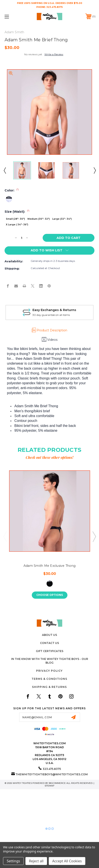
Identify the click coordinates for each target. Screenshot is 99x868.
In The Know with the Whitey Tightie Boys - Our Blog (50, 661)
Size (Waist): (17, 212)
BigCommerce (57, 783)
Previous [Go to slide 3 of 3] (5, 170)
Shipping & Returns (49, 687)
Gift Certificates (50, 651)
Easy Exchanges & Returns (54, 310)
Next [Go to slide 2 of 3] (94, 170)
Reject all (36, 861)
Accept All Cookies (67, 861)
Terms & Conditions (49, 679)
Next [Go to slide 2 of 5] (94, 536)
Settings (13, 861)
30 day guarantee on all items (51, 315)
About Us (49, 635)
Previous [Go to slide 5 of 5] (5, 536)
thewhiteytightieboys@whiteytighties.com (52, 774)
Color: (12, 190)
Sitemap (49, 786)
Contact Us (49, 643)
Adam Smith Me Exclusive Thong (49, 566)
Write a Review (54, 54)
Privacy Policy (49, 671)
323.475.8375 (55, 7)
